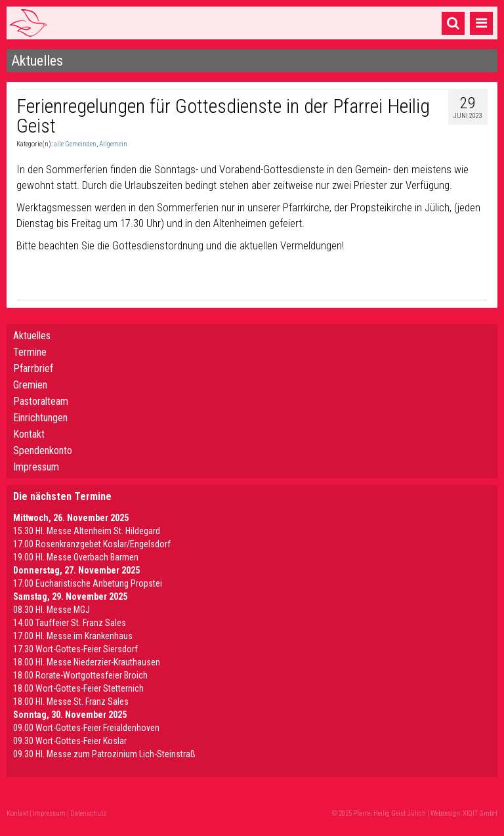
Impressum (36, 467)
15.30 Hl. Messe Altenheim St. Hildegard (87, 531)
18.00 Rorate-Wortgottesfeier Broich (80, 675)
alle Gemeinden (75, 144)
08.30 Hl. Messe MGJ (52, 610)
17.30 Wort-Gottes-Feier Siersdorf (75, 649)
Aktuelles (32, 336)
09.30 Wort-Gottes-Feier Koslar (70, 741)
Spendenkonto (43, 450)
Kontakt (29, 434)
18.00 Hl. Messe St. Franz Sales (71, 701)
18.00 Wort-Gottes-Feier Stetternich (78, 688)
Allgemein (113, 144)
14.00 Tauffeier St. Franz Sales (70, 623)
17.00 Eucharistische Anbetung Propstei (88, 583)
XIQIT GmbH (480, 813)
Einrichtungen (40, 418)
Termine (30, 352)
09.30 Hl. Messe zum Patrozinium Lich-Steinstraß (104, 754)
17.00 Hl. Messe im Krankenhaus (73, 636)
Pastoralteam (41, 401)
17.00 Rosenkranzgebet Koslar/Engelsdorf (92, 544)
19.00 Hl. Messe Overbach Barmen (76, 557)
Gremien (30, 385)
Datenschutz (88, 813)
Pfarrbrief (33, 368)
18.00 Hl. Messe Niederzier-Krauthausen (87, 662)
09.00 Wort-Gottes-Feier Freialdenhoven (86, 728)
